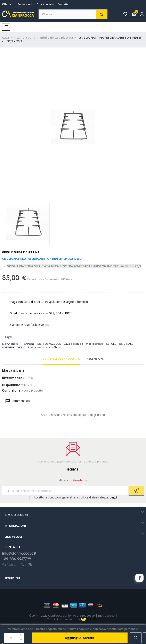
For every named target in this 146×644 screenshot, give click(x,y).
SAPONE (29, 344)
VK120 (21, 347)
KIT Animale (10, 344)
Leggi (113, 497)
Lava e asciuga (73, 344)
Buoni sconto (26, 4)
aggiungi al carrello (80, 638)
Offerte (7, 4)
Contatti (63, 4)
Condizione (11, 391)
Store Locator (46, 4)
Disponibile (11, 385)
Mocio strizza (95, 344)
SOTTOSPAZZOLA (49, 344)
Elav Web (90, 619)
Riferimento (12, 378)
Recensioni (95, 359)
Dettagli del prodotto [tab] (61, 359)
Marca (7, 371)
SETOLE (111, 344)
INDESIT (19, 371)
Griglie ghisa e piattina (21, 252)
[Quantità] (11, 638)
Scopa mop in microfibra (44, 347)
